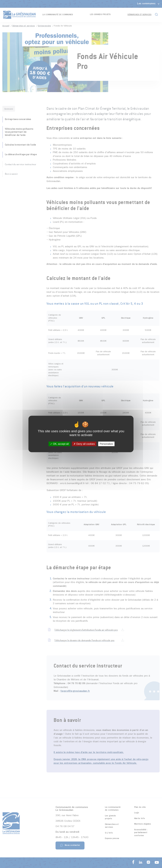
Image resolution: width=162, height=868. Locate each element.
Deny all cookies (84, 444)
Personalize (106, 444)
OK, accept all (59, 444)
